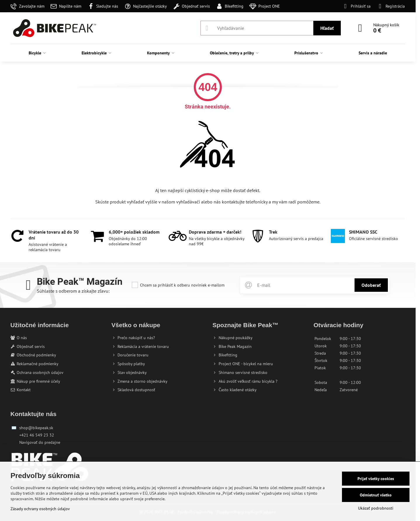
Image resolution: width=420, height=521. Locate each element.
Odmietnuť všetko (376, 495)
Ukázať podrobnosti (376, 508)
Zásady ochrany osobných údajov (40, 509)
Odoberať (371, 285)
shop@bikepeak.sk (36, 428)
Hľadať (327, 28)
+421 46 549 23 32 (37, 435)
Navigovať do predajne (40, 442)
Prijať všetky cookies (376, 479)
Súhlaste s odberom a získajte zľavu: (73, 291)
